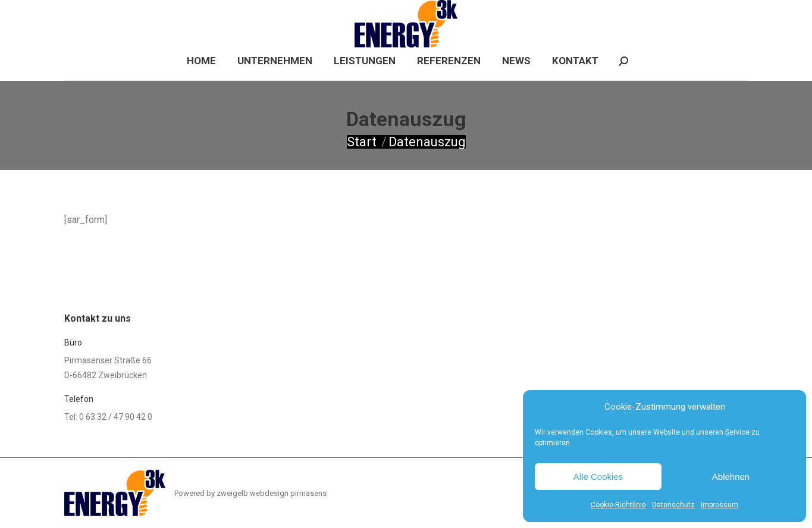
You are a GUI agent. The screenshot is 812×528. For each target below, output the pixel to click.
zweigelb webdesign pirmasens (272, 493)
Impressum (719, 505)
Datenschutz (673, 505)
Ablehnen (731, 477)
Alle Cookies (598, 477)
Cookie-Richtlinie (618, 505)
